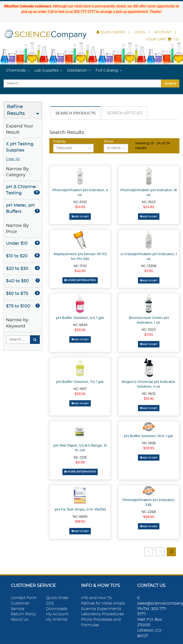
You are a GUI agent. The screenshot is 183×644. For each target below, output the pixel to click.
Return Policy (23, 614)
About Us (20, 620)
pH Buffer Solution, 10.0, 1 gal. (149, 436)
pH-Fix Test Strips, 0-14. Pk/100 (80, 510)
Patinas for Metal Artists (103, 603)
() (163, 39)
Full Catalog (107, 70)
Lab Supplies (46, 70)
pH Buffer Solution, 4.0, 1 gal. (80, 318)
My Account (57, 614)
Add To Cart (80, 216)
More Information (80, 280)
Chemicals (16, 70)
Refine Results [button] (16, 110)
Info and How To (96, 598)
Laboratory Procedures (102, 614)
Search (170, 83)
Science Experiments (101, 609)
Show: (109, 141)
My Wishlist (57, 620)
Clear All (13, 159)
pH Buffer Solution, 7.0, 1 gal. (80, 382)
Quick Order (111, 32)
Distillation (77, 70)
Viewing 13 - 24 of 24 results (152, 146)
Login (140, 32)
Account (163, 32)
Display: (60, 141)
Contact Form (24, 598)
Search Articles (125, 113)
